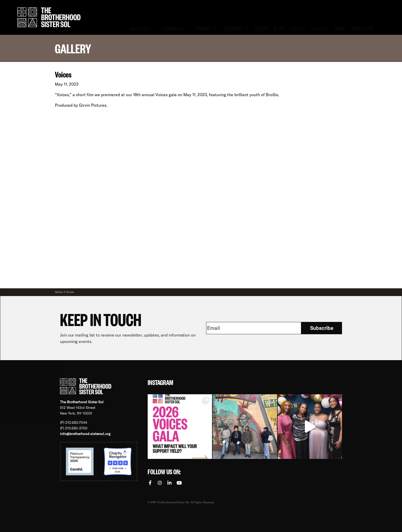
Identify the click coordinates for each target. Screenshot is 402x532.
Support (236, 28)
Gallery (319, 28)
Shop (340, 28)
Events (297, 28)
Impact (207, 28)
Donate (187, 5)
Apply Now (362, 28)
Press (261, 28)
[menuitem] (266, 5)
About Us (142, 28)
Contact (241, 5)
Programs (176, 28)
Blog (279, 28)
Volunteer (213, 5)
